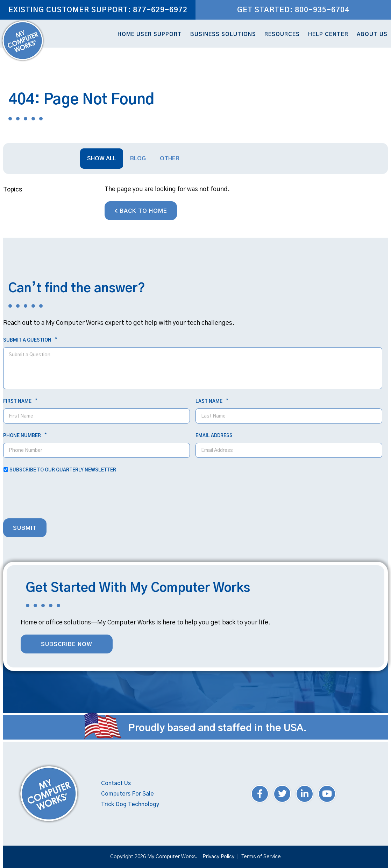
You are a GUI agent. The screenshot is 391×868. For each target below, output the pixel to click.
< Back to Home (141, 211)
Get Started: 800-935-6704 (293, 10)
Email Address (214, 436)
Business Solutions (223, 34)
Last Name (212, 401)
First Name (20, 401)
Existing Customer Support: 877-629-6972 (98, 10)
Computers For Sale (127, 794)
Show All (102, 159)
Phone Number (25, 436)
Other (170, 159)
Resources (282, 34)
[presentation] (56, 498)
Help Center (328, 34)
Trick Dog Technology (130, 804)
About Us (372, 34)
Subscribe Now (67, 644)
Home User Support (150, 34)
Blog (138, 159)
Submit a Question (30, 340)
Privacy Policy (218, 857)
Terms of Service (261, 857)
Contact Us (116, 783)
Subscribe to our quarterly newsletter (63, 470)
